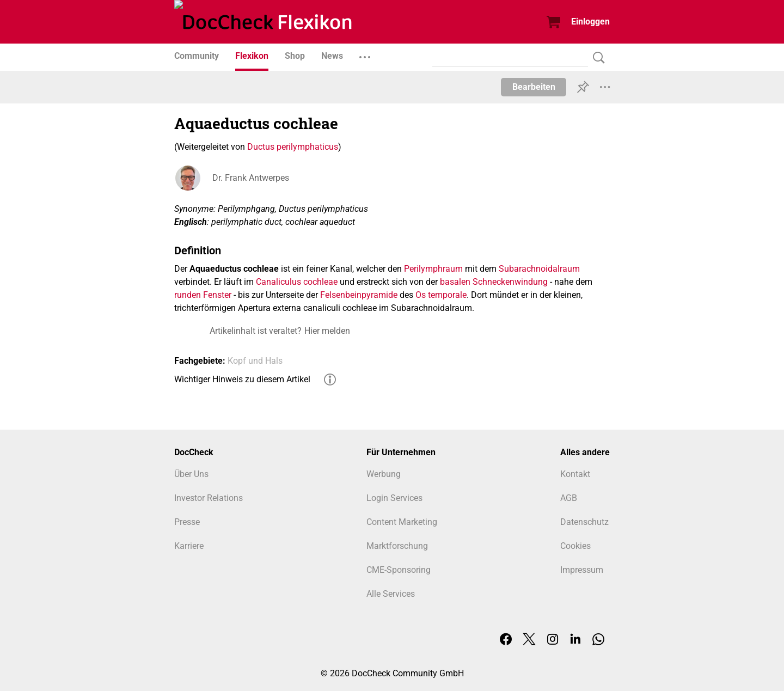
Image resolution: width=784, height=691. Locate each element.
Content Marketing (402, 522)
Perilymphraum (433, 269)
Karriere (189, 546)
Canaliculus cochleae (297, 282)
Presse (187, 522)
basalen (455, 282)
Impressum (582, 570)
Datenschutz (584, 522)
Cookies (575, 546)
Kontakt (575, 474)
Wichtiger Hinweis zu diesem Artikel (242, 379)
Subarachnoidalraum (539, 269)
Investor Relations (209, 498)
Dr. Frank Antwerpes (251, 178)
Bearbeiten (534, 87)
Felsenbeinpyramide (359, 295)
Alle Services (391, 594)
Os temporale (441, 295)
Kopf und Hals (255, 361)
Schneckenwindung (510, 282)
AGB (569, 498)
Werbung (384, 474)
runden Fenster (203, 295)
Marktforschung (397, 546)
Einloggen (590, 22)
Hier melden (327, 331)
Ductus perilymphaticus (293, 147)
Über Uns (191, 474)
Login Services (394, 498)
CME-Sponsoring (399, 570)
